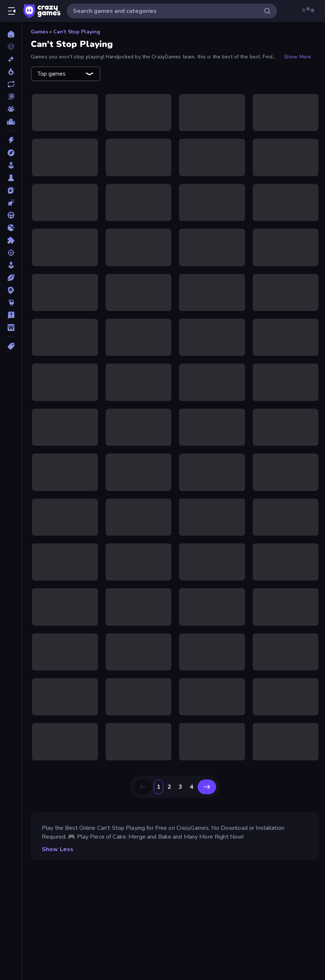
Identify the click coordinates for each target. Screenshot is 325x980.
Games (39, 32)
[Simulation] (11, 265)
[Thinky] (11, 303)
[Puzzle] (11, 240)
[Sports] (11, 278)
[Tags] (11, 346)
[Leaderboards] (11, 122)
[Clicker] (11, 203)
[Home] (11, 34)
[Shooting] (11, 253)
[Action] (11, 140)
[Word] (11, 328)
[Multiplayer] (11, 109)
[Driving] (11, 215)
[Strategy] (11, 290)
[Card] (11, 190)
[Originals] (11, 97)
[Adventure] (11, 153)
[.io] (11, 228)
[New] (11, 59)
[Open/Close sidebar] (12, 11)
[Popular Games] (11, 72)
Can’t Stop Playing (77, 32)
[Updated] (11, 84)
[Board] (11, 178)
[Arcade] (11, 165)
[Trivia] (11, 315)
